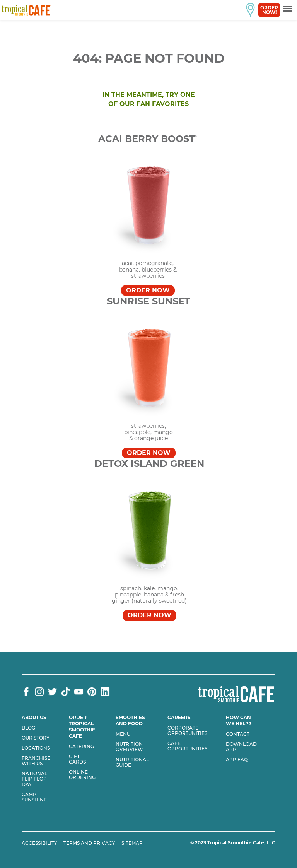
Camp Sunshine (34, 797)
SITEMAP (132, 843)
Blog (28, 728)
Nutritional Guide (132, 762)
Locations (36, 748)
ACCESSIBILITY (39, 843)
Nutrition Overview (129, 747)
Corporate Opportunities (187, 731)
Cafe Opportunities (187, 746)
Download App (241, 747)
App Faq (237, 760)
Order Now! (269, 10)
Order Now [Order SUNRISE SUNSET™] (149, 453)
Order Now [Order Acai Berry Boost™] (148, 290)
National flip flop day (34, 779)
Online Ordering (82, 775)
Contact (238, 734)
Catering (81, 747)
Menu (123, 734)
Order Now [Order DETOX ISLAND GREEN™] (149, 615)
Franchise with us (36, 761)
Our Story (36, 738)
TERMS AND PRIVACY (89, 843)
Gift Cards (77, 759)
